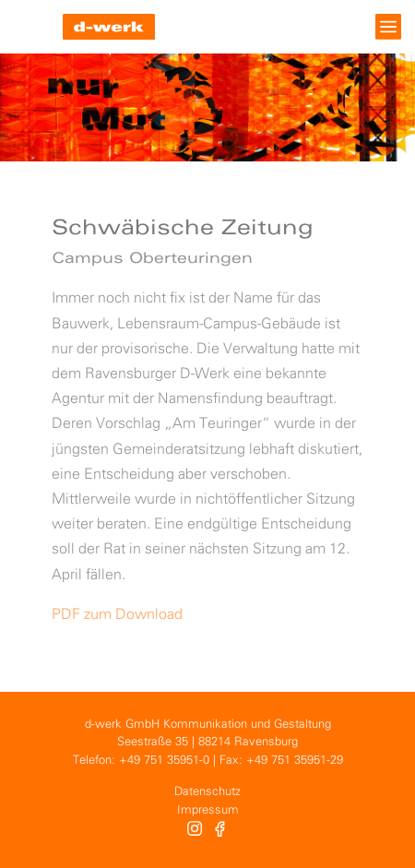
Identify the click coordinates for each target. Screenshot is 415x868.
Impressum (208, 810)
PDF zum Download (117, 615)
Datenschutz (207, 792)
